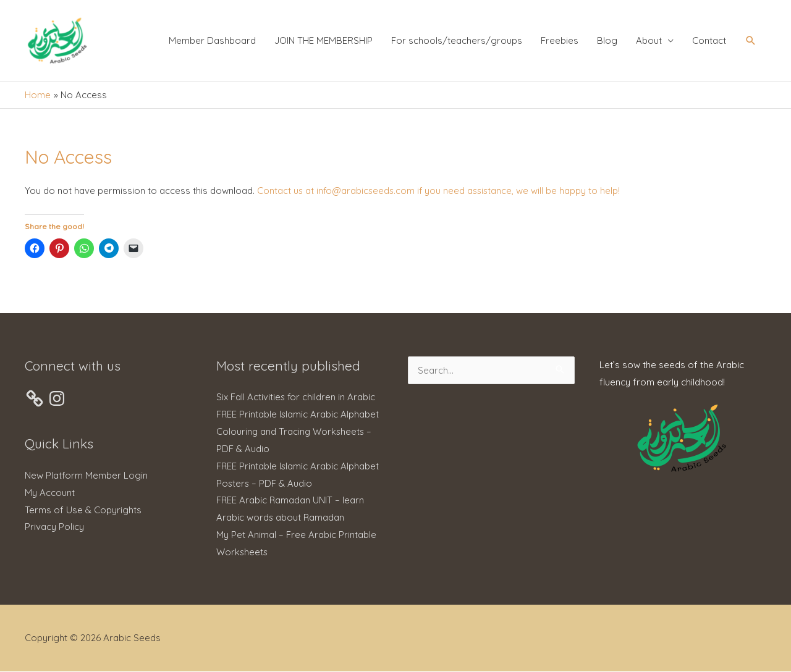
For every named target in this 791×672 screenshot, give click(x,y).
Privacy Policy (54, 528)
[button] (751, 42)
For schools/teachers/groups (457, 42)
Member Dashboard (212, 42)
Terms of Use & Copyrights (83, 510)
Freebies (560, 42)
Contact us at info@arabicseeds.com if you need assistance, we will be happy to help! (441, 192)
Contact (709, 42)
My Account (50, 494)
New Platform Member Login (86, 477)
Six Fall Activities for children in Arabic (296, 398)
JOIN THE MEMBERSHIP (324, 42)
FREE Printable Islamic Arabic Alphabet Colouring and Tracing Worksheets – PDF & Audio (298, 433)
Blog (607, 42)
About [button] (649, 42)
